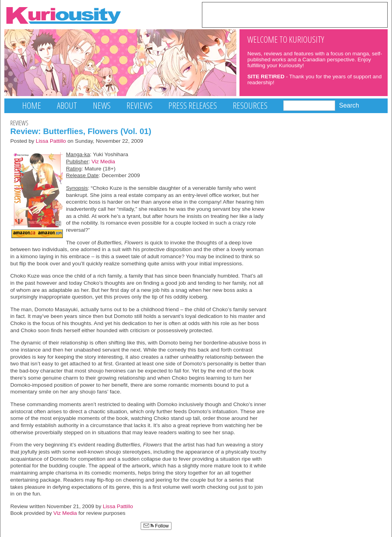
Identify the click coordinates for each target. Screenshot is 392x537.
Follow (156, 526)
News (102, 105)
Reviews (139, 105)
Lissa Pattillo (51, 141)
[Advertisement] (295, 14)
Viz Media (103, 162)
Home (32, 105)
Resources (250, 105)
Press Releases (193, 105)
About (67, 105)
